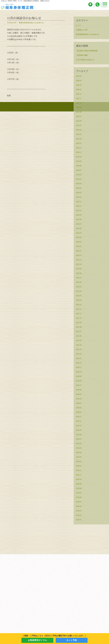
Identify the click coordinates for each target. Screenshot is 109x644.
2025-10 (79, 103)
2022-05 (79, 287)
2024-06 (79, 175)
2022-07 (79, 278)
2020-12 (79, 363)
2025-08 (79, 112)
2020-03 (79, 403)
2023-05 (79, 233)
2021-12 (79, 309)
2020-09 (79, 377)
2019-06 (79, 444)
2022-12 (79, 256)
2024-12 (79, 148)
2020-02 (79, 408)
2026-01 (79, 90)
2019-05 (79, 448)
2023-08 (79, 220)
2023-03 (79, 242)
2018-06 (79, 498)
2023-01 (79, 251)
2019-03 (79, 457)
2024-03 (79, 188)
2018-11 (79, 475)
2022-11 (79, 260)
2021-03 (79, 350)
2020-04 (79, 399)
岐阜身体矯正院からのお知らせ (32, 23)
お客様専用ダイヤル (37, 640)
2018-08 (79, 489)
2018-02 (79, 516)
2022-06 (79, 282)
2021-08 (79, 327)
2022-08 (79, 274)
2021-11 (79, 314)
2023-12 (79, 202)
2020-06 (79, 390)
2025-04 (79, 130)
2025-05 (79, 126)
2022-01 (79, 305)
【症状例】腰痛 (82, 55)
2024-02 (79, 193)
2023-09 (79, 215)
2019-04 (79, 453)
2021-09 (79, 323)
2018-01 (79, 520)
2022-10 (79, 265)
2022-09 (79, 269)
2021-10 (79, 318)
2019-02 (79, 462)
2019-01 (79, 466)
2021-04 (79, 345)
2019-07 (79, 439)
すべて (78, 26)
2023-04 (79, 238)
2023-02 (79, 247)
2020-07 (79, 386)
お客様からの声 (82, 30)
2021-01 (79, 359)
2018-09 (79, 484)
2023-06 (79, 229)
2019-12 (79, 417)
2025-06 (79, 121)
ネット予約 (72, 640)
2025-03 (79, 135)
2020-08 (79, 381)
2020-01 (79, 412)
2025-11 (79, 99)
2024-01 (79, 197)
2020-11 (79, 368)
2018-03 (79, 511)
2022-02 (79, 300)
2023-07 (79, 224)
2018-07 (79, 493)
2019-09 (79, 430)
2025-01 (79, 144)
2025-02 (79, 139)
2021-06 (79, 336)
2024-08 (79, 166)
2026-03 (79, 81)
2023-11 (79, 206)
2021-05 (79, 341)
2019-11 (79, 421)
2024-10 (79, 157)
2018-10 (79, 480)
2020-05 (79, 395)
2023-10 (79, 211)
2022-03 (79, 296)
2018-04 (79, 507)
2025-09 (79, 108)
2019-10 (79, 426)
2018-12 (79, 471)
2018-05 (79, 502)
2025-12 (79, 94)
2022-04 (79, 291)
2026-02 (79, 85)
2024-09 (79, 162)
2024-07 (79, 170)
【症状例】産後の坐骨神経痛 (87, 51)
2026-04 (79, 76)
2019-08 (79, 435)
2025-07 (79, 117)
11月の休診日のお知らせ (24, 18)
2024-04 (79, 184)
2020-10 (79, 372)
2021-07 (79, 332)
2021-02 (79, 354)
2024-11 (79, 153)
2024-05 (79, 179)
